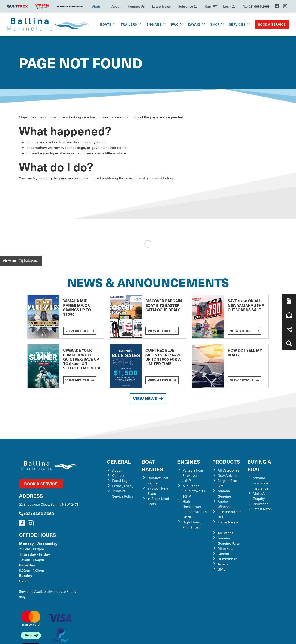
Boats (106, 24)
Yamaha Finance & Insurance (261, 483)
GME (222, 569)
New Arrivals (227, 475)
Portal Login (121, 481)
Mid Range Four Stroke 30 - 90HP (194, 491)
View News (148, 398)
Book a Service (272, 24)
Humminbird (228, 559)
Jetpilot (223, 564)
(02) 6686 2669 (37, 513)
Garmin (223, 554)
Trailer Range (228, 522)
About (116, 6)
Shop (215, 24)
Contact (118, 475)
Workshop (261, 504)
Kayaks (194, 24)
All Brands (225, 533)
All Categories (228, 470)
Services (237, 24)
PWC (175, 24)
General (119, 461)
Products (226, 461)
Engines (154, 24)
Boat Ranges (153, 465)
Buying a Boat (259, 465)
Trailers (129, 24)
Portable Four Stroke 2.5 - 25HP (193, 475)
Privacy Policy (123, 486)
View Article (80, 331)
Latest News (161, 6)
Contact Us (136, 6)
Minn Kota (225, 548)
